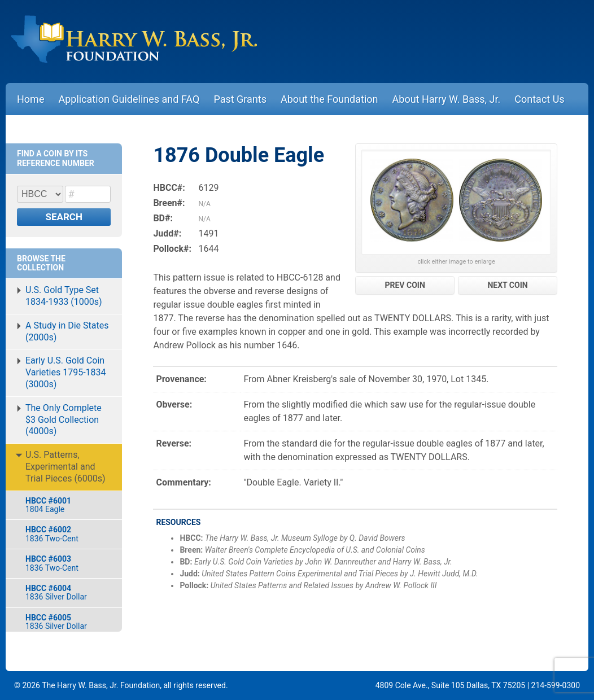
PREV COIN (405, 285)
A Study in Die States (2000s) (67, 331)
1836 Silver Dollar (68, 592)
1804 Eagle (68, 505)
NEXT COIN (507, 285)
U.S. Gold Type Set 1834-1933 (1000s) (64, 296)
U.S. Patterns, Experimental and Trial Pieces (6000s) (65, 467)
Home (30, 99)
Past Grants (240, 99)
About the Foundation (329, 99)
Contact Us (539, 99)
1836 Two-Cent (68, 534)
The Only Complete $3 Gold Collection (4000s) (64, 420)
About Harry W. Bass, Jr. (447, 99)
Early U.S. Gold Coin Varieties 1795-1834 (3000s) (66, 372)
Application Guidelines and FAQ (129, 99)
